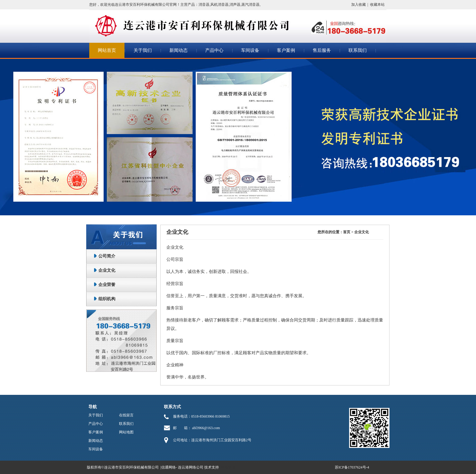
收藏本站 (377, 5)
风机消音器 (219, 5)
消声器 (235, 5)
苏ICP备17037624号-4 (352, 467)
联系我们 (358, 50)
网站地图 (126, 432)
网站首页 (107, 50)
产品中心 (214, 50)
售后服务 (322, 50)
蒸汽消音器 (250, 5)
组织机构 (107, 299)
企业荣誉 (107, 285)
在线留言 (126, 415)
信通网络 (168, 467)
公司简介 (107, 256)
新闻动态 (178, 50)
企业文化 (107, 270)
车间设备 (250, 50)
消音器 (204, 5)
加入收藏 (359, 5)
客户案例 (286, 50)
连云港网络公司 (191, 467)
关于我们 (143, 50)
